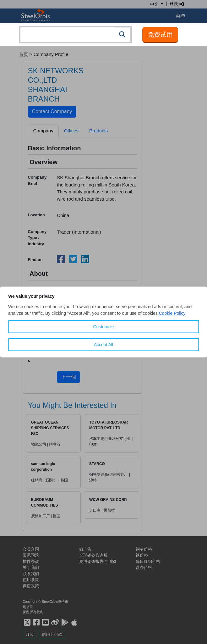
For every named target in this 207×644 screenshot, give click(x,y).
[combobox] (75, 35)
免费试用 (160, 35)
